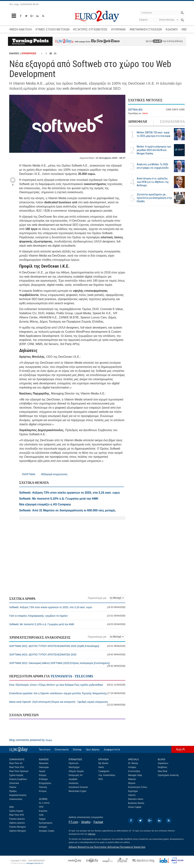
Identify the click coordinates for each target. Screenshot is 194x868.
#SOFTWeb (29, 474)
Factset (98, 822)
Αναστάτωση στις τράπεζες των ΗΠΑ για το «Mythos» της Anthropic (153, 182)
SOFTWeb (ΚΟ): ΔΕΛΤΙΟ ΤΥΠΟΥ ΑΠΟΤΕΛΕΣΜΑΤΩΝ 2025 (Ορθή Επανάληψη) (67, 646)
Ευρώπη (43, 811)
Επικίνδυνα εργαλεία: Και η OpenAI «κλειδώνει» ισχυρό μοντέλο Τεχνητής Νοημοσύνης (67, 693)
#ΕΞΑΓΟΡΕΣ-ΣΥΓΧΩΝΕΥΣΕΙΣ (90, 29)
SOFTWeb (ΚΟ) (135, 110)
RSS (101, 779)
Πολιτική (43, 787)
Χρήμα (42, 819)
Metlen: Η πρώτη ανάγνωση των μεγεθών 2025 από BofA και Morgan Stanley (154, 150)
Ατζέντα (132, 795)
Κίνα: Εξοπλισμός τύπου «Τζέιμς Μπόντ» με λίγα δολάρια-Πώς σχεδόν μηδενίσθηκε (67, 685)
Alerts (145, 113)
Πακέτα (13, 787)
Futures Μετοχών (18, 827)
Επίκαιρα (43, 779)
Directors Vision (136, 799)
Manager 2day (135, 775)
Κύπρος (43, 791)
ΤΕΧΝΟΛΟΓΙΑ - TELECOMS (72, 676)
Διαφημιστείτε (112, 749)
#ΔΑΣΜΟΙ (172, 29)
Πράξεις (13, 791)
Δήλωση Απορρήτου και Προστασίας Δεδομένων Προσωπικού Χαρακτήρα (107, 847)
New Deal (162, 771)
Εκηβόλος (162, 767)
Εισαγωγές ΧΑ (76, 775)
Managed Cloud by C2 (35, 863)
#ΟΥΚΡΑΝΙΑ (118, 29)
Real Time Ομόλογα (19, 771)
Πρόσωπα (74, 763)
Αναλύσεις (74, 783)
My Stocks (103, 763)
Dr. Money (133, 763)
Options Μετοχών (18, 831)
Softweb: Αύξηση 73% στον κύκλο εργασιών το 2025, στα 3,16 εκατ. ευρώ (67, 607)
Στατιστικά (14, 783)
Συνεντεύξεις (134, 771)
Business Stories (136, 803)
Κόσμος (43, 775)
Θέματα (132, 783)
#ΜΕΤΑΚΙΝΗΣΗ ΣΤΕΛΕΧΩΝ (146, 29)
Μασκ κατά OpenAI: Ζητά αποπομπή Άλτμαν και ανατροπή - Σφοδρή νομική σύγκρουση (67, 703)
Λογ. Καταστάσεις (107, 775)
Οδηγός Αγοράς (76, 771)
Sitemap (77, 749)
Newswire (44, 763)
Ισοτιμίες (43, 827)
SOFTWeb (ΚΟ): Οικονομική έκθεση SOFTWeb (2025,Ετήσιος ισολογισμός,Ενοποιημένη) (67, 664)
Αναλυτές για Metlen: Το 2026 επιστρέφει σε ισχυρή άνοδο (153, 166)
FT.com (73, 822)
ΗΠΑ (41, 807)
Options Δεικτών (17, 823)
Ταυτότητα (45, 749)
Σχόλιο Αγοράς (16, 775)
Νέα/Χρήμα (74, 767)
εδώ (157, 41)
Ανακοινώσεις (16, 799)
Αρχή (179, 749)
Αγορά (42, 771)
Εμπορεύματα (46, 823)
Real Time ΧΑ (16, 763)
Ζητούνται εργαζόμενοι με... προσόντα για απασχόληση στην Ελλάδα (154, 198)
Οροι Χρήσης (93, 749)
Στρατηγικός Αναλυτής (168, 775)
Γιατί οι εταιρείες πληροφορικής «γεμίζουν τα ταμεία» (67, 616)
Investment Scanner (78, 787)
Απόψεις (132, 767)
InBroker (92, 834)
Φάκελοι (132, 779)
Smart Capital (135, 807)
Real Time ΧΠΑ (17, 767)
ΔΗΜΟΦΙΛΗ (138, 122)
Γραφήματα (104, 771)
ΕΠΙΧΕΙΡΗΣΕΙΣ (29, 53)
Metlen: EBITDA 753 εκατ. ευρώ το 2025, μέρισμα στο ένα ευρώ (154, 134)
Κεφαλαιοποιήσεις (18, 795)
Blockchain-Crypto (77, 791)
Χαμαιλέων (163, 763)
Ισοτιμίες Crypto (47, 831)
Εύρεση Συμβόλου (18, 779)
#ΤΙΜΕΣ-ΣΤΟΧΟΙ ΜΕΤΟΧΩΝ (52, 29)
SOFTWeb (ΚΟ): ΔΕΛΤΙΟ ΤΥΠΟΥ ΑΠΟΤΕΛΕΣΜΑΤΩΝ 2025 (67, 655)
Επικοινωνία (62, 749)
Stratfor (86, 822)
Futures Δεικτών (17, 819)
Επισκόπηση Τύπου (138, 787)
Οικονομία (44, 767)
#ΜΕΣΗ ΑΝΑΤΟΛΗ (20, 29)
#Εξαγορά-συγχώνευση (54, 474)
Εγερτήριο (133, 791)
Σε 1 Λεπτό (44, 803)
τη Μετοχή (117, 598)
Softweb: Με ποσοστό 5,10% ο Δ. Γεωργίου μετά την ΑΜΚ (67, 624)
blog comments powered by (31, 740)
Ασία (41, 815)
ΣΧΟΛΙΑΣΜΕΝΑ (172, 122)
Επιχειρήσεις (45, 783)
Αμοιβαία (73, 779)
